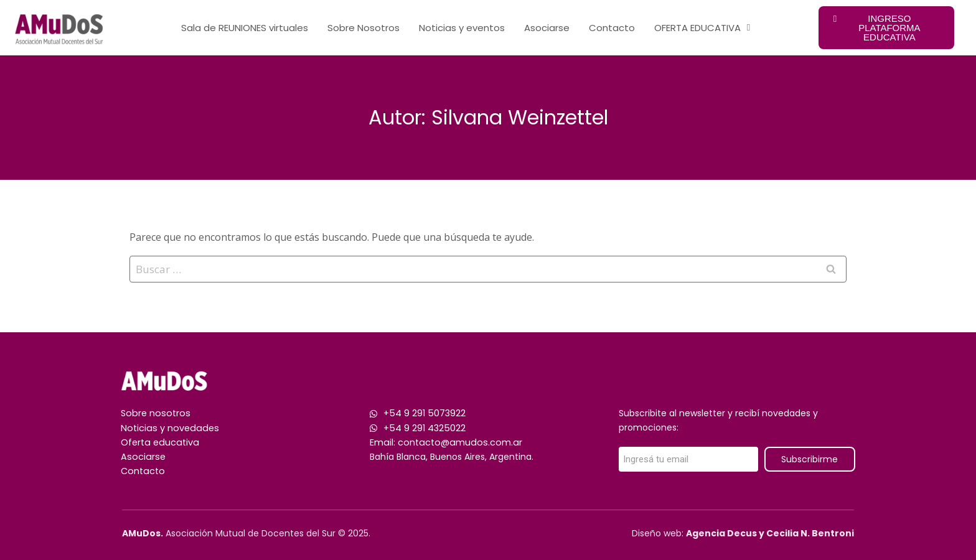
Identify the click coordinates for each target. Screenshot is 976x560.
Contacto (612, 28)
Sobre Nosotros (364, 28)
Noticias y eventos (462, 28)
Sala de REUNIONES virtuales (245, 28)
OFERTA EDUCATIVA (702, 28)
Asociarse (547, 28)
